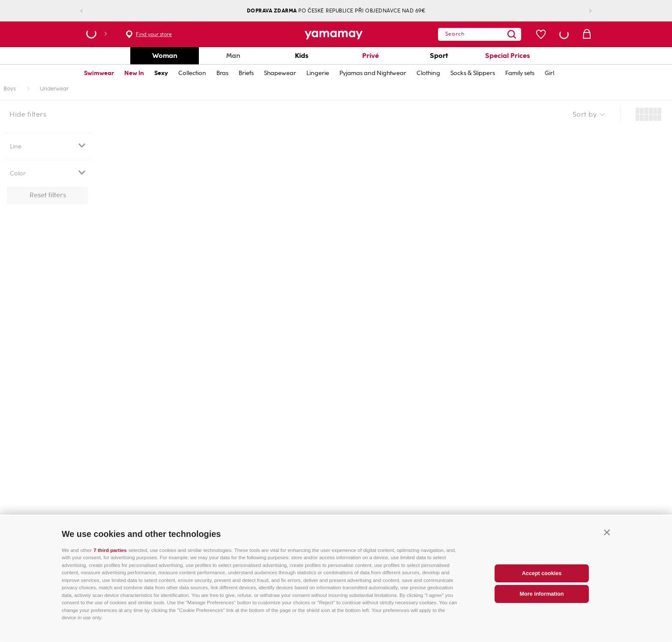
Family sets (520, 73)
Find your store (154, 34)
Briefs (246, 73)
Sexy (161, 73)
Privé (370, 56)
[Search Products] (500, 34)
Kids (302, 56)
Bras (222, 73)
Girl (549, 73)
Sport (439, 56)
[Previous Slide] (88, 11)
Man (233, 56)
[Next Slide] (583, 11)
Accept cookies (542, 579)
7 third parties (110, 556)
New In (134, 73)
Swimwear (99, 73)
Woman (165, 56)
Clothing (428, 73)
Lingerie (318, 73)
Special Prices (508, 56)
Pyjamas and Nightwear (373, 73)
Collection (192, 73)
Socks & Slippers (473, 73)
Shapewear (280, 73)
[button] (607, 538)
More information (542, 600)
